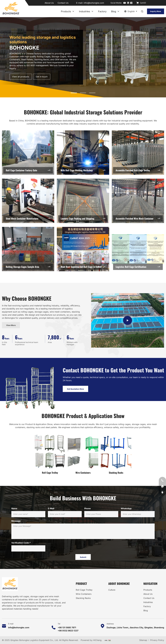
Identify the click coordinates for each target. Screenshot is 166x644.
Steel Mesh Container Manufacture (22, 247)
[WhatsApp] (162, 486)
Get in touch (42, 77)
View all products (21, 77)
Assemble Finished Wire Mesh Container (135, 247)
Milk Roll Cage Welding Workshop (77, 199)
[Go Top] (162, 492)
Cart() (143, 3)
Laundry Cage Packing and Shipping (77, 247)
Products (66, 11)
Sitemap (143, 640)
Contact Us (63, 3)
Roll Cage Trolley (50, 480)
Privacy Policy (157, 640)
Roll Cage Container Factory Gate (21, 199)
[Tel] (162, 480)
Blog (114, 11)
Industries (85, 11)
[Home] (11, 9)
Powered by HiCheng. (92, 640)
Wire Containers (83, 480)
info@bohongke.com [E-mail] (94, 3)
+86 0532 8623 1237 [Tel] (68, 631)
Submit (83, 557)
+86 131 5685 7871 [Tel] (67, 627)
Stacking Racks (116, 480)
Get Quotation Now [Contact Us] (75, 397)
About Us (49, 3)
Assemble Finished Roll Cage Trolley (133, 199)
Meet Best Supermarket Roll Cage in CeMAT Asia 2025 (84, 295)
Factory (102, 11)
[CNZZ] (108, 640)
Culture (112, 590)
